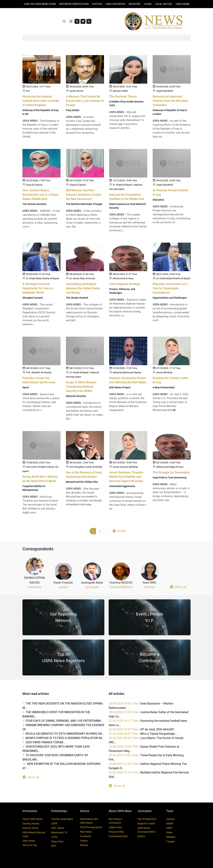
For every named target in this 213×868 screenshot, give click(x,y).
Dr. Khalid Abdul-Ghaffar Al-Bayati (173, 278)
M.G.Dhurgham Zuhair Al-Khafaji (86, 467)
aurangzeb (92, 587)
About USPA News (33, 819)
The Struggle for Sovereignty (171, 472)
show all (178, 587)
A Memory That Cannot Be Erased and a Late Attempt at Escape (85, 101)
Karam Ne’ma (76, 91)
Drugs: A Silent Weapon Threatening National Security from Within (81, 387)
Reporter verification (74, 4)
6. (63, 738)
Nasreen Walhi (120, 91)
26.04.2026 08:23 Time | (144, 734)
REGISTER (135, 4)
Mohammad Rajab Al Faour (170, 467)
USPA (54, 823)
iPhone (84, 845)
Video (169, 832)
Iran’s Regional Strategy (124, 284)
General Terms (30, 828)
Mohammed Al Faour (123, 278)
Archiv (119, 531)
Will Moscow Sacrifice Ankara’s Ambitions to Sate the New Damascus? (83, 194)
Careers (170, 819)
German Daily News (62, 819)
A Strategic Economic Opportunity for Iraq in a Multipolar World (38, 288)
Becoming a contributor (115, 821)
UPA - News (58, 828)
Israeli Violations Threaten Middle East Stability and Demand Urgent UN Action (126, 477)
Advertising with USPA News (89, 821)
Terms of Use (30, 845)
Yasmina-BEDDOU (121, 587)
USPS (169, 828)
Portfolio (150, 587)
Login (148, 4)
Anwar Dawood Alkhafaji (125, 467)
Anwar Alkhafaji (164, 372)
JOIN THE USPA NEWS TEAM (40, 4)
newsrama (35, 587)
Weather (171, 837)
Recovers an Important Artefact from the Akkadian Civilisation (170, 101)
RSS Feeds (86, 832)
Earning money (31, 823)
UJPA (54, 837)
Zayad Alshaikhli (165, 91)
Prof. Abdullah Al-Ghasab (39, 372)
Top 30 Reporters (147, 819)
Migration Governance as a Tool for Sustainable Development (170, 288)
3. (63, 721)
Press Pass (57, 841)
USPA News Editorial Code (34, 834)
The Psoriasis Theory (123, 96)
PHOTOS (97, 4)
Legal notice (115, 827)
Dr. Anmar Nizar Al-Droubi (82, 278)
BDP (54, 846)
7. (44, 742)
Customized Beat (118, 836)
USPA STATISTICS (115, 4)
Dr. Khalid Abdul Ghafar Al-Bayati (42, 278)
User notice (29, 841)
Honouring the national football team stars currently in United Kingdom (41, 101)
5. (63, 734)
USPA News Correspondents (146, 830)
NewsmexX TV (59, 832)
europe (63, 587)
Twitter (84, 841)
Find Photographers (91, 827)
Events (141, 836)
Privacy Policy (116, 832)
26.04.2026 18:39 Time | (142, 729)
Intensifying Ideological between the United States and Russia (83, 288)
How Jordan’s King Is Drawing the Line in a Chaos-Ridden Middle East (41, 194)
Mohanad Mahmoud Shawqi (127, 372)
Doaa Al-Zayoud (34, 185)
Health (170, 823)
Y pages (171, 841)
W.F (28, 91)
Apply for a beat (146, 823)
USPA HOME (183, 4)
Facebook (85, 836)
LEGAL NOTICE (164, 4)
